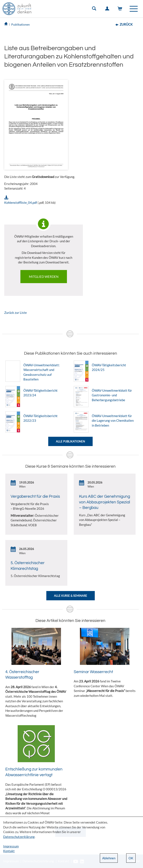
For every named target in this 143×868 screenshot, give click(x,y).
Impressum (11, 846)
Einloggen (108, 10)
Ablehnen (109, 858)
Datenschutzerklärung (19, 837)
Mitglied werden (44, 277)
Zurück (126, 24)
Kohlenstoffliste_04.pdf (21, 203)
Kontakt (9, 851)
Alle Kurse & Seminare (71, 596)
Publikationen (21, 24)
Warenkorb (121, 10)
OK (131, 858)
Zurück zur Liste (16, 313)
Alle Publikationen (70, 441)
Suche (95, 10)
